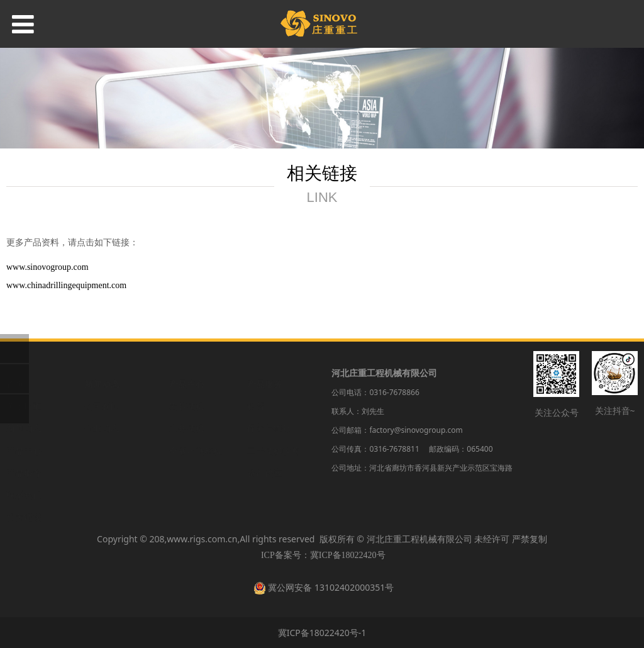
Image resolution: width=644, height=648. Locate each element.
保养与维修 (269, 416)
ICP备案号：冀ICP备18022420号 (323, 555)
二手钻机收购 (274, 438)
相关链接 (24, 504)
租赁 (256, 394)
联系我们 (24, 482)
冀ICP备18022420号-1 (322, 633)
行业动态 (102, 416)
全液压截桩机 (196, 438)
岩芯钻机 (187, 394)
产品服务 (24, 460)
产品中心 (24, 438)
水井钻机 (187, 416)
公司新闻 (102, 394)
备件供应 (265, 460)
